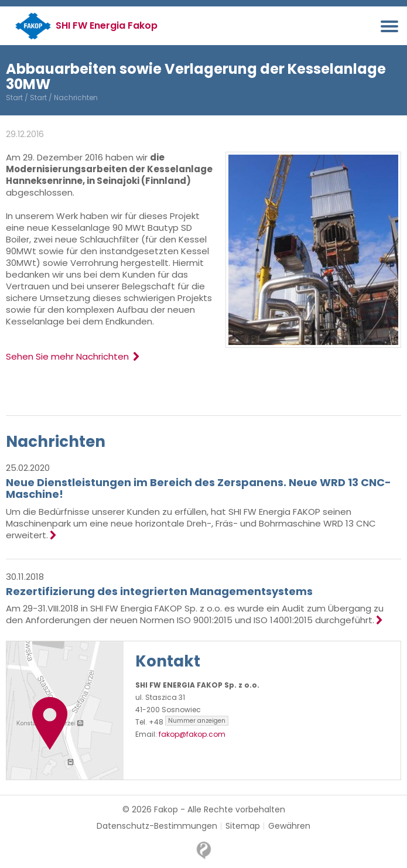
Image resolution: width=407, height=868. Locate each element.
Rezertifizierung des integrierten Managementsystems (159, 591)
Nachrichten (56, 442)
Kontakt (168, 661)
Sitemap (243, 826)
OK (301, 858)
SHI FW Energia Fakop (107, 25)
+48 (189, 722)
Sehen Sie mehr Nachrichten (72, 356)
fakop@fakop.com (192, 734)
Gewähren (289, 826)
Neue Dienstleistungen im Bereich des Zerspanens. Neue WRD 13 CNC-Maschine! (199, 488)
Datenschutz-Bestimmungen (157, 826)
